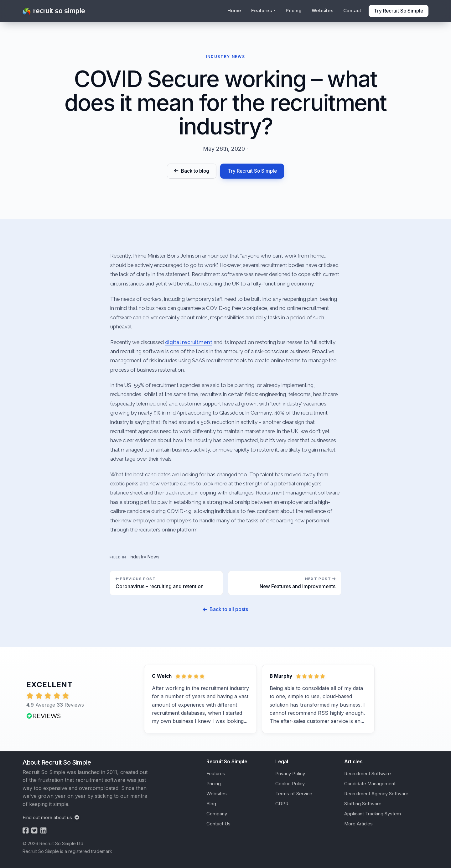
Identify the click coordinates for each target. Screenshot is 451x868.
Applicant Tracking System (373, 814)
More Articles (358, 824)
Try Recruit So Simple (252, 171)
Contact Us (218, 824)
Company (217, 814)
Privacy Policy (290, 774)
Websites (322, 11)
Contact (352, 11)
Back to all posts (225, 609)
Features (216, 774)
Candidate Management (370, 784)
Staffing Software (363, 804)
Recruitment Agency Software (376, 794)
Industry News (145, 557)
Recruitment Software (368, 774)
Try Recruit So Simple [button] (399, 11)
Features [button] (261, 11)
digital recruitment (189, 342)
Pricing (294, 11)
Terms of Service (294, 794)
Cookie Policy (290, 784)
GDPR (282, 804)
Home (234, 11)
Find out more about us (51, 818)
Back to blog (192, 171)
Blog (211, 804)
